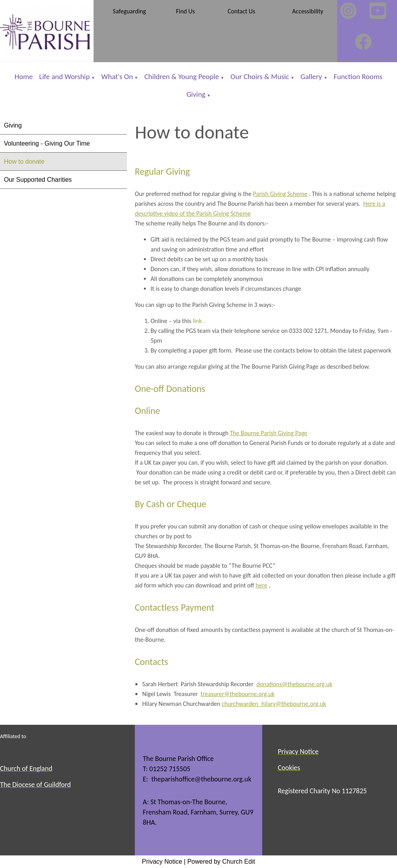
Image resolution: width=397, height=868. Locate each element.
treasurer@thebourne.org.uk (238, 694)
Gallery (312, 77)
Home (24, 77)
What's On (117, 77)
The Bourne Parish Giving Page (269, 433)
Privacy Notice (162, 862)
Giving (196, 94)
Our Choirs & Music (260, 77)
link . (198, 321)
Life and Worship (65, 77)
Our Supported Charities (38, 180)
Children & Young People (182, 77)
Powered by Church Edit (221, 862)
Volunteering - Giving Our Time (47, 143)
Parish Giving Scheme (280, 194)
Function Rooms (358, 77)
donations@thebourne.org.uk (295, 684)
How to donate (24, 162)
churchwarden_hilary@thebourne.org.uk (274, 704)
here (262, 586)
